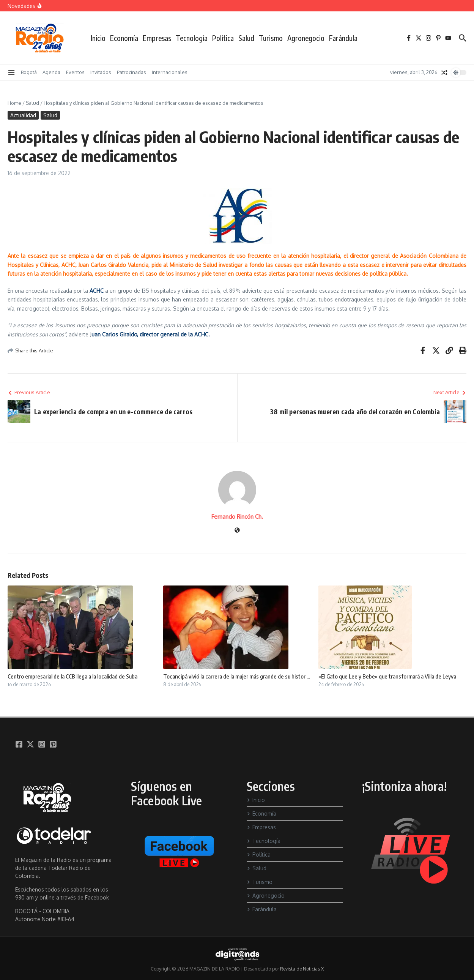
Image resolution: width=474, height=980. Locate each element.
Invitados (101, 72)
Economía (124, 38)
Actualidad (23, 115)
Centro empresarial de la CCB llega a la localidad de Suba (72, 676)
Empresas (157, 38)
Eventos (75, 72)
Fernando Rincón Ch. (237, 517)
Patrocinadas (131, 72)
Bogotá (29, 72)
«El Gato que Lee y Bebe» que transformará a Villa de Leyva (387, 676)
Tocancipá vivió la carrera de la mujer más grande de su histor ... (237, 676)
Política (223, 38)
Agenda (51, 72)
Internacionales (170, 72)
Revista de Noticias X (302, 969)
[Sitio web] (237, 531)
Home (14, 103)
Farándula (343, 38)
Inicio (98, 38)
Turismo (271, 38)
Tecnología (192, 38)
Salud (246, 38)
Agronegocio (306, 38)
